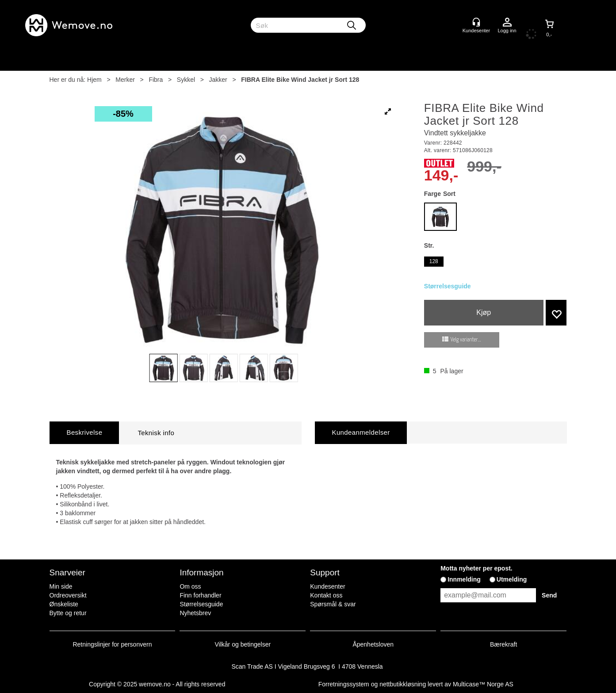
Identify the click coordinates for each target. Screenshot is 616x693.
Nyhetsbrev (195, 613)
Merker (125, 80)
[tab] (84, 433)
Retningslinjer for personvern (113, 644)
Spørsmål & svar (333, 604)
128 (434, 261)
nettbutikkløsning (403, 684)
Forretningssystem (344, 684)
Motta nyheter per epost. (476, 568)
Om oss (190, 586)
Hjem (94, 80)
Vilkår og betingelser (243, 644)
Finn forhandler (200, 595)
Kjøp (484, 312)
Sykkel (186, 80)
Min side (61, 586)
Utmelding (512, 579)
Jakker (218, 80)
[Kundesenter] (476, 22)
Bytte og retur (68, 613)
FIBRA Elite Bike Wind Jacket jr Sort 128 (300, 80)
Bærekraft (503, 644)
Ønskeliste (64, 604)
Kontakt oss (326, 595)
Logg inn (507, 23)
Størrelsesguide (448, 286)
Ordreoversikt (68, 595)
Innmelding (464, 579)
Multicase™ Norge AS (483, 684)
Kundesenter (327, 586)
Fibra (156, 80)
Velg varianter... (466, 340)
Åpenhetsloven (373, 644)
